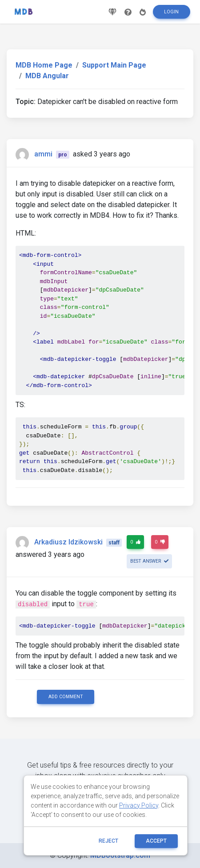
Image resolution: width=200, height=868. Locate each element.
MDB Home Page (44, 65)
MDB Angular (47, 76)
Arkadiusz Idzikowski (68, 542)
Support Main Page (114, 65)
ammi (43, 154)
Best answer (149, 561)
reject (108, 841)
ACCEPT (156, 841)
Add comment (66, 697)
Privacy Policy (139, 805)
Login (171, 12)
